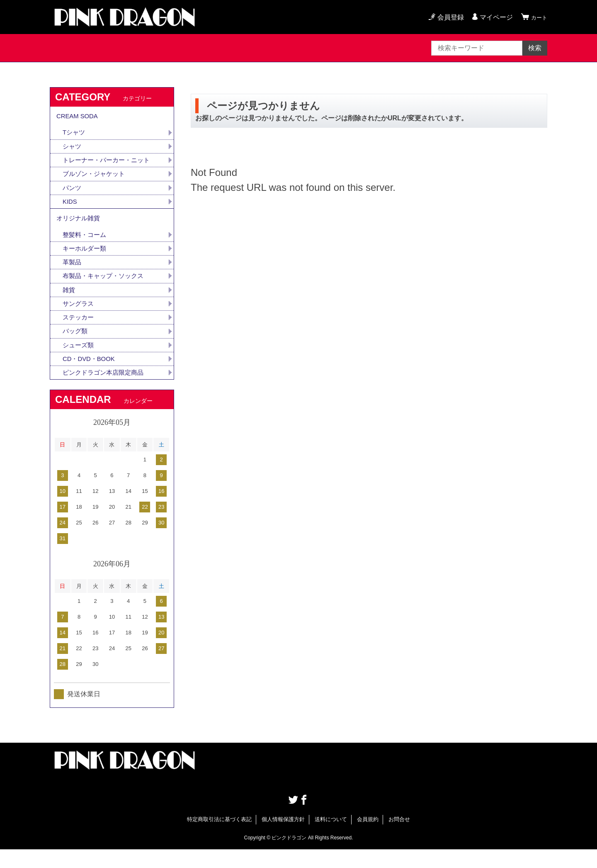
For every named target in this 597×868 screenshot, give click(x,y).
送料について (331, 838)
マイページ (493, 17)
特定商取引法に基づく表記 (219, 838)
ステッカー (79, 333)
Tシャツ (75, 136)
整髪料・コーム (86, 245)
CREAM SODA (79, 118)
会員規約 (368, 838)
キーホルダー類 (86, 260)
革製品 (73, 274)
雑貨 (69, 304)
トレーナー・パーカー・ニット (109, 165)
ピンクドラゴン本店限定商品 (106, 391)
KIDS (70, 208)
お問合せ (399, 838)
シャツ (73, 150)
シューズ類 (79, 362)
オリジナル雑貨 (80, 227)
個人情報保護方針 (283, 838)
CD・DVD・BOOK (91, 376)
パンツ (73, 194)
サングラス (79, 318)
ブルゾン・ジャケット (96, 179)
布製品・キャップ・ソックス (106, 289)
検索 (535, 48)
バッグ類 (76, 347)
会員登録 (447, 17)
